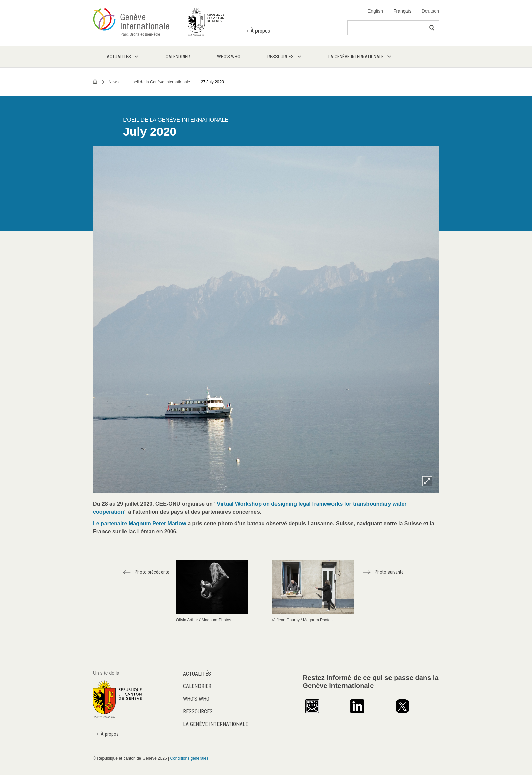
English (375, 11)
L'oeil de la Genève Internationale (160, 82)
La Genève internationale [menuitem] (356, 57)
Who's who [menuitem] (229, 57)
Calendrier (197, 686)
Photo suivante (389, 572)
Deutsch (430, 11)
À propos (260, 31)
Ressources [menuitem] (281, 57)
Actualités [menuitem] (119, 57)
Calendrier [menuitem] (178, 57)
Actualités (197, 674)
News (114, 82)
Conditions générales (189, 758)
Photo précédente (152, 572)
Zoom (427, 481)
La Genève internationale (215, 724)
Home (95, 82)
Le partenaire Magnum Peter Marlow (140, 523)
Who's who (196, 699)
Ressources (198, 711)
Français (402, 11)
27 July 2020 (212, 82)
